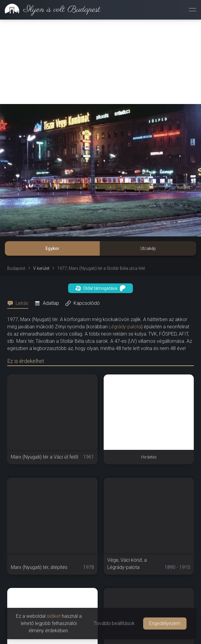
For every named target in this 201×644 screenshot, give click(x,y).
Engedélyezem (165, 623)
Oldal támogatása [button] (100, 288)
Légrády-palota (125, 327)
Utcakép (148, 248)
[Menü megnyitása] (193, 10)
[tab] (20, 303)
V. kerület (41, 268)
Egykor (52, 248)
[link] (50, 10)
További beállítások (114, 623)
